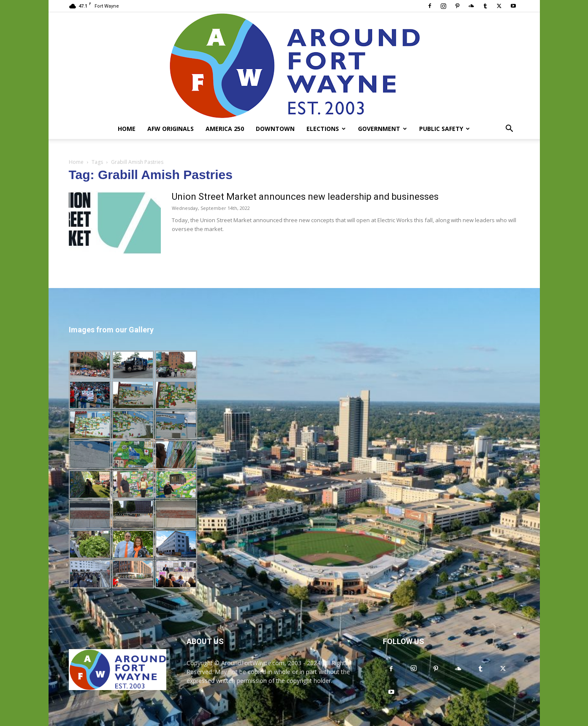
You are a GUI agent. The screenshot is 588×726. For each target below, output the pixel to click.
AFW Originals (171, 129)
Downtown (275, 129)
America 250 (225, 129)
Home (127, 129)
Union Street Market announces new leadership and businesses (305, 197)
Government (382, 129)
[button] (509, 129)
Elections (326, 129)
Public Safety (444, 129)
